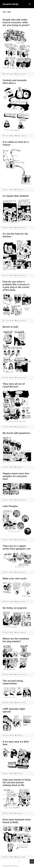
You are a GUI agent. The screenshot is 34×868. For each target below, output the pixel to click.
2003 (13, 74)
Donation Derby (11, 4)
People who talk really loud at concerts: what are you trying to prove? (16, 22)
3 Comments (20, 190)
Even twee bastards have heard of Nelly (17, 821)
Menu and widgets (30, 6)
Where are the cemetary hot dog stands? (16, 640)
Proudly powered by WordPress (10, 866)
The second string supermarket (13, 682)
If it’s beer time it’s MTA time (16, 743)
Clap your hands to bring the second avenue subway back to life (17, 782)
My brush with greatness (16, 433)
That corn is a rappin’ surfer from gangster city (17, 547)
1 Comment (20, 467)
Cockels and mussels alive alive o (15, 82)
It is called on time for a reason (16, 143)
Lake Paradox (10, 506)
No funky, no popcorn (15, 608)
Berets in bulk (10, 327)
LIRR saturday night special (14, 710)
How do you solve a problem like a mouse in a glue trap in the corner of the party (16, 286)
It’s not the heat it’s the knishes (15, 235)
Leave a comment (21, 74)
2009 (13, 735)
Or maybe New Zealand (16, 196)
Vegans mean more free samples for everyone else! (16, 476)
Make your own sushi (15, 578)
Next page (32, 861)
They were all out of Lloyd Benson (14, 385)
